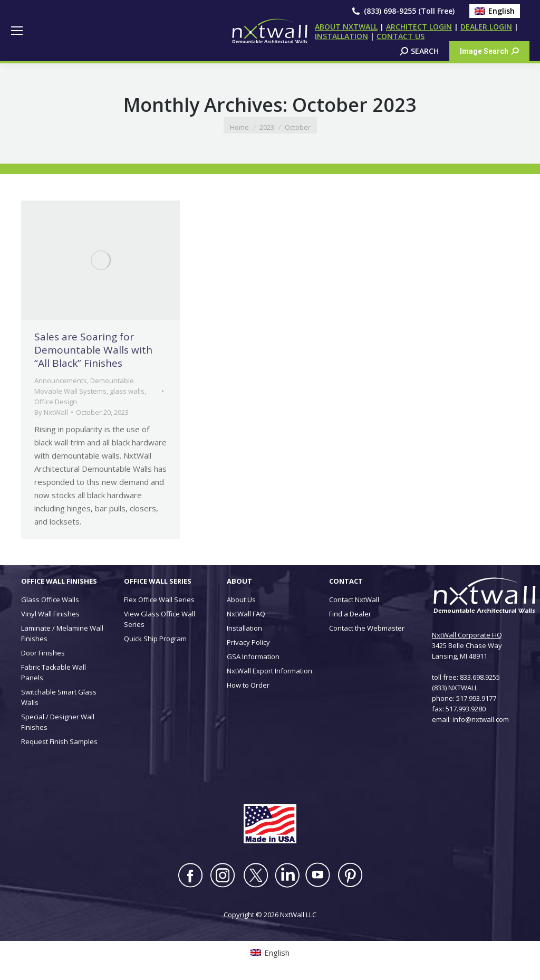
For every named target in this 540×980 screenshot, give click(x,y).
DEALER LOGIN (486, 27)
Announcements (61, 380)
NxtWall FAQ (246, 614)
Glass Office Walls (50, 600)
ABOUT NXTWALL (346, 27)
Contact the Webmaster (367, 628)
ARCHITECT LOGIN (419, 27)
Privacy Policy (248, 642)
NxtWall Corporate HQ (467, 635)
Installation (244, 628)
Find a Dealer (350, 614)
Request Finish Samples (59, 741)
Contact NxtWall (354, 600)
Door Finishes (43, 653)
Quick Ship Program (155, 639)
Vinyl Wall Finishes (50, 614)
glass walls (127, 391)
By (51, 412)
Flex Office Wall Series (159, 600)
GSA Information (253, 656)
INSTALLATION (341, 36)
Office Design (56, 402)
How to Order (248, 685)
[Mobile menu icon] (17, 31)
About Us (241, 600)
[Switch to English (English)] (495, 11)
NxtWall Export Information (269, 671)
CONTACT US (401, 36)
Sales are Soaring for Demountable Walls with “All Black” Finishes (93, 350)
